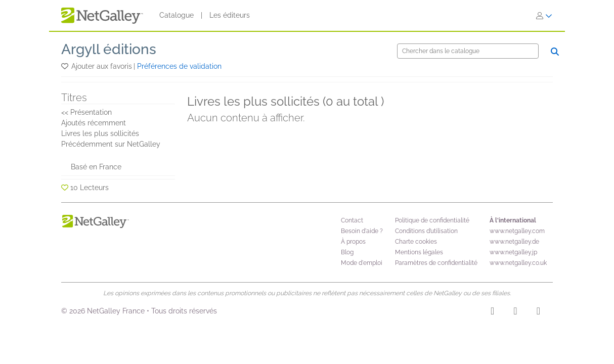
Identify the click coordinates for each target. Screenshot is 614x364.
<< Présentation (86, 112)
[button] (65, 66)
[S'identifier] (544, 16)
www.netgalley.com (517, 231)
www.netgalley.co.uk (518, 263)
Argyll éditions (109, 49)
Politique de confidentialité (432, 220)
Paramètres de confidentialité (436, 263)
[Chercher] (468, 51)
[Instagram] (492, 312)
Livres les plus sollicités (100, 133)
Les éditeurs (230, 15)
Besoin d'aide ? (362, 231)
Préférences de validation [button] (179, 66)
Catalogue (177, 15)
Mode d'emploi (362, 263)
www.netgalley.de (514, 242)
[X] (538, 312)
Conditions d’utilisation (426, 231)
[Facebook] (515, 312)
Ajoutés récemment (94, 123)
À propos (353, 242)
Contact (352, 220)
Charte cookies (416, 242)
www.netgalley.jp (513, 252)
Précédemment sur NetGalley (111, 144)
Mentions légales (419, 252)
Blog (347, 252)
